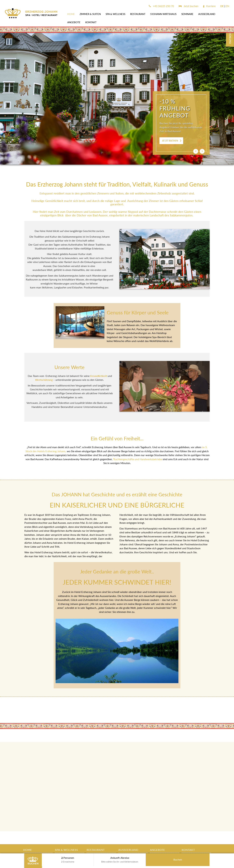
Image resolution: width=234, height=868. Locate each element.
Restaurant (138, 14)
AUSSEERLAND (207, 14)
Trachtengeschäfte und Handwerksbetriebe (138, 459)
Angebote (74, 22)
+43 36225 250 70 (161, 6)
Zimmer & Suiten (90, 14)
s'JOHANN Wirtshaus (163, 14)
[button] (196, 151)
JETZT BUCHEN (170, 141)
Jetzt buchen (188, 6)
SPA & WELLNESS (115, 14)
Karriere (209, 6)
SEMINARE (187, 14)
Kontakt (91, 22)
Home (71, 14)
